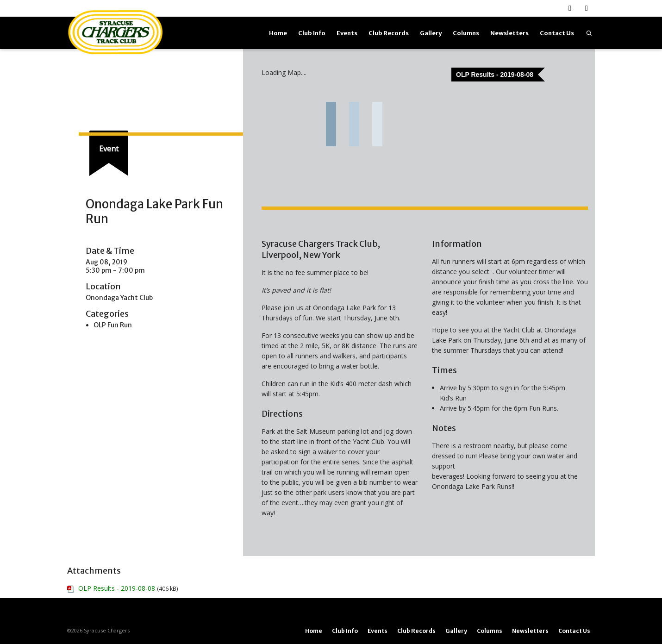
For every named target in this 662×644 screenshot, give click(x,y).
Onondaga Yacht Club (119, 298)
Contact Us (557, 33)
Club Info (312, 33)
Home (278, 33)
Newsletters (509, 33)
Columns (466, 33)
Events (347, 33)
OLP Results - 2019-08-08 (117, 588)
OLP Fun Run (113, 325)
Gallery (431, 33)
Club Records (389, 33)
